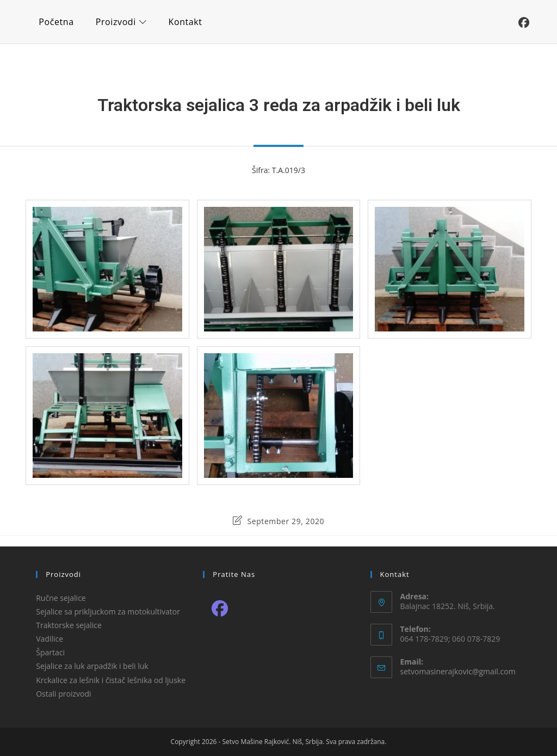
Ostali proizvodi (63, 694)
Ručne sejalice (61, 598)
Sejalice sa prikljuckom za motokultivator (108, 611)
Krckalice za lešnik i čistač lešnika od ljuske (111, 680)
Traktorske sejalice (69, 625)
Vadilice (49, 639)
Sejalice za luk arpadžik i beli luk (92, 666)
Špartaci (50, 652)
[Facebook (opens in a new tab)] (524, 23)
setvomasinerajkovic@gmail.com (458, 671)
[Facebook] (219, 608)
